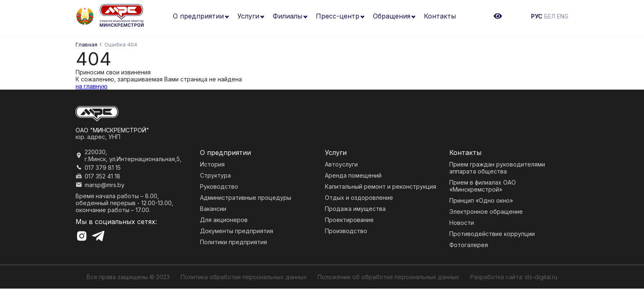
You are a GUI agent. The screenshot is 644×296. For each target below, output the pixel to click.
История (212, 164)
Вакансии (213, 209)
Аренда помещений (353, 175)
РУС (537, 16)
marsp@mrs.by (105, 185)
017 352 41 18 (102, 176)
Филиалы (287, 16)
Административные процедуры (246, 198)
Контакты (440, 16)
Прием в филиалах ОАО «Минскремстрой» (483, 186)
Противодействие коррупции (492, 234)
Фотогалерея (469, 245)
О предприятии (198, 16)
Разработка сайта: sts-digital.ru (514, 277)
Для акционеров (224, 220)
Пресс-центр (338, 16)
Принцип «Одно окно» (481, 200)
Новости (462, 223)
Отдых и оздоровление (359, 198)
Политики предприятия (233, 242)
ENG (563, 16)
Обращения (392, 16)
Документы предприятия (237, 231)
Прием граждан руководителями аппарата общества (497, 168)
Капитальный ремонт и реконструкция (381, 186)
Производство (346, 231)
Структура (215, 175)
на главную (92, 86)
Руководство (219, 186)
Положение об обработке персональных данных (388, 277)
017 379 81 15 (103, 168)
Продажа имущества (355, 209)
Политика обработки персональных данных (244, 277)
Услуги (248, 16)
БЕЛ (550, 16)
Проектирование (349, 220)
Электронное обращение (486, 212)
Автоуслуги (341, 164)
